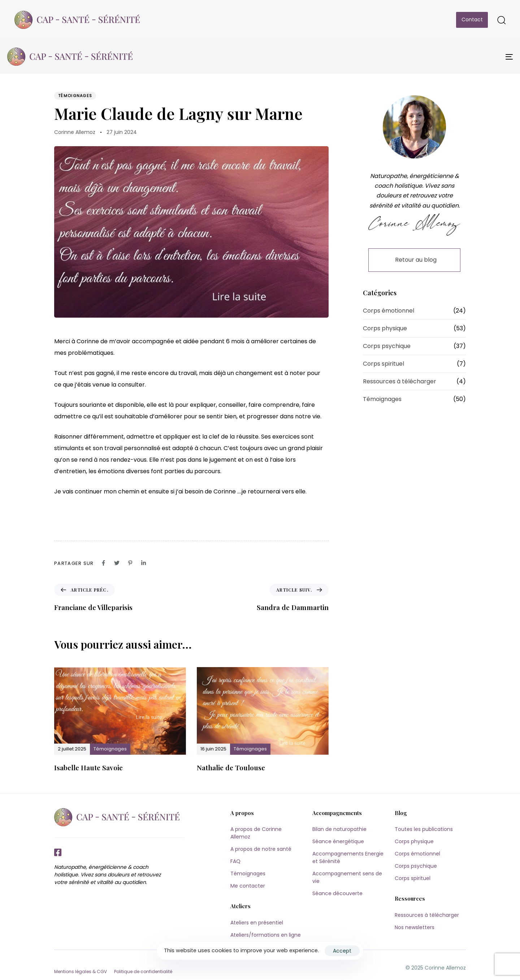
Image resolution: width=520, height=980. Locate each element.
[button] (501, 20)
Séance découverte (337, 893)
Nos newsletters (415, 927)
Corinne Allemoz (75, 132)
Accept (342, 951)
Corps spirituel (383, 364)
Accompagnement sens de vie (347, 877)
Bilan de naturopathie (339, 829)
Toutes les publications (424, 829)
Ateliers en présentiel (257, 923)
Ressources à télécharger (400, 381)
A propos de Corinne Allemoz (256, 833)
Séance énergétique (338, 841)
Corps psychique (387, 346)
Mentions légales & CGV (81, 972)
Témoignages (75, 96)
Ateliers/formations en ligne (266, 935)
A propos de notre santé (261, 849)
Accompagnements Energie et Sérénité (348, 857)
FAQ (235, 861)
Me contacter (248, 886)
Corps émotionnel (389, 311)
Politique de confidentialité (143, 972)
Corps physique (385, 328)
